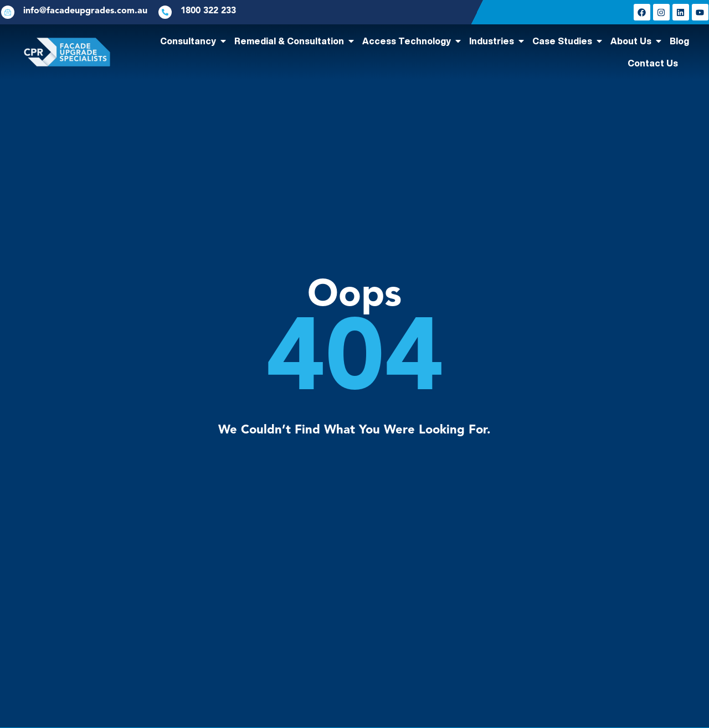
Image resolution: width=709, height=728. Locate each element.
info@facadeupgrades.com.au (85, 11)
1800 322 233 (208, 11)
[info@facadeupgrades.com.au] (8, 12)
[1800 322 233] (165, 12)
